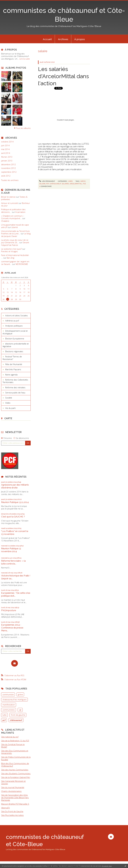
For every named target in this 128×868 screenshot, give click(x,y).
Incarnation (20, 212)
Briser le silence (8, 197)
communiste (8, 694)
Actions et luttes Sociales (17, 315)
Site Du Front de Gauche (12, 811)
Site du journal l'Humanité (13, 787)
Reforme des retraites (15, 387)
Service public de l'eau (15, 393)
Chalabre (5, 221)
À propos (80, 39)
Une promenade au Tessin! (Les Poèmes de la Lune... (15, 232)
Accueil (47, 39)
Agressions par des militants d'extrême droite (15, 486)
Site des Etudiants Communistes (16, 773)
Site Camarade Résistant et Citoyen (13, 782)
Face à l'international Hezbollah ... (15, 256)
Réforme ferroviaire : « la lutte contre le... (13, 562)
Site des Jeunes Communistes (15, 770)
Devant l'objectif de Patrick (15, 244)
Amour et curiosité (10, 203)
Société (9, 398)
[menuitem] (47, 39)
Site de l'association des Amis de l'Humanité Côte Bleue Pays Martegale (15, 798)
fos (84, 184)
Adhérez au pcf (12, 321)
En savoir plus (107, 866)
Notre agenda (11, 375)
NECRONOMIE (22, 264)
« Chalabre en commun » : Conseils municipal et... (13, 217)
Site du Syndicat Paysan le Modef (13, 746)
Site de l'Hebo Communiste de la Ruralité (16, 758)
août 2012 (6, 176)
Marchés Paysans (13, 369)
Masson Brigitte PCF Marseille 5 (15, 804)
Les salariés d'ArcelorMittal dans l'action (63, 76)
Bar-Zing (11, 258)
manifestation (9, 705)
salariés (65, 184)
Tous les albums (23, 128)
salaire (42, 184)
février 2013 (7, 157)
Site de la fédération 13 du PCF (15, 741)
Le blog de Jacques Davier (16, 235)
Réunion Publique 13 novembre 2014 (11, 550)
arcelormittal (76, 184)
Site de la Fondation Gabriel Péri (16, 777)
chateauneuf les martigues (15, 700)
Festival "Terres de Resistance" (12, 358)
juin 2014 (5, 145)
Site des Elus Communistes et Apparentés (15, 752)
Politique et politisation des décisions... (13, 211)
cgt (20, 710)
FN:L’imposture (9, 610)
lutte (5, 715)
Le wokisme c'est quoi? (11, 249)
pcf (4, 720)
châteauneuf (16, 720)
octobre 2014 (7, 142)
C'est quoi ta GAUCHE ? (13, 517)
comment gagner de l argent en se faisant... (15, 263)
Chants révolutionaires (11, 791)
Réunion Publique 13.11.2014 (15, 502)
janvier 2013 (7, 161)
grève (20, 694)
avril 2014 (6, 153)
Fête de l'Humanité (14, 364)
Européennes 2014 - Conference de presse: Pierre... (12, 628)
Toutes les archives (10, 180)
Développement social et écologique (15, 332)
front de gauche (18, 715)
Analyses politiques (14, 326)
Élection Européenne (15, 339)
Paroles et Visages (9, 251)
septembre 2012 (9, 172)
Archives (63, 39)
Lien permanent (47, 181)
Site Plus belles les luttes (12, 815)
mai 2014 (5, 149)
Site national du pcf (10, 737)
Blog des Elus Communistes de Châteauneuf (15, 765)
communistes (9, 710)
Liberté (15, 227)
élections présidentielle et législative (16, 345)
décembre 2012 (8, 164)
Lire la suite (25, 59)
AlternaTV (5, 808)
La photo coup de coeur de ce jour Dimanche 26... (15, 241)
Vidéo (8, 403)
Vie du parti (10, 408)
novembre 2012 (8, 168)
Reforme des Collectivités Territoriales (15, 381)
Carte (8, 418)
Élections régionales (14, 351)
